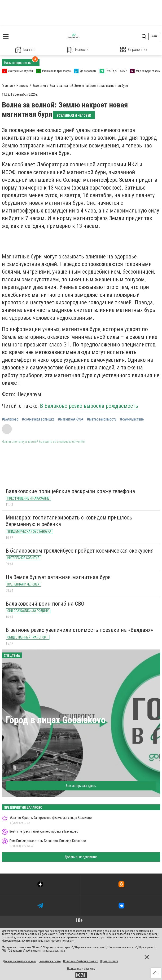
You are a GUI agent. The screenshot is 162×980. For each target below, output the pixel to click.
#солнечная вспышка (38, 419)
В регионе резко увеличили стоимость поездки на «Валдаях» (79, 630)
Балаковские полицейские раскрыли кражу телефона (70, 491)
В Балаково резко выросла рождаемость (89, 406)
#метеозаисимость (102, 419)
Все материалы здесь (81, 786)
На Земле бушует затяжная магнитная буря (58, 577)
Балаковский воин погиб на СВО (45, 604)
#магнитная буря (71, 419)
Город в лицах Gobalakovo (56, 720)
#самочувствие (132, 419)
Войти (154, 36)
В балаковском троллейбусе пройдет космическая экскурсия (80, 551)
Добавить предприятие (81, 857)
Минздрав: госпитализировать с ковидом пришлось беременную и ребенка (69, 521)
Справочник (134, 50)
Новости (78, 50)
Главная (25, 50)
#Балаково (10, 419)
